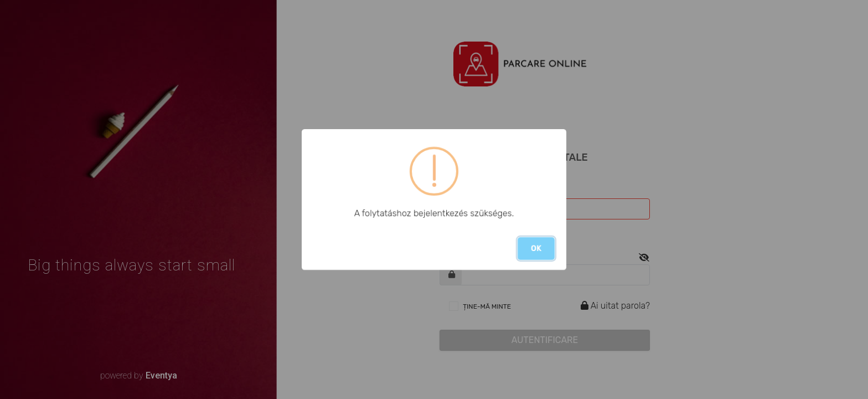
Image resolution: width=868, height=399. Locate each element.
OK (536, 249)
